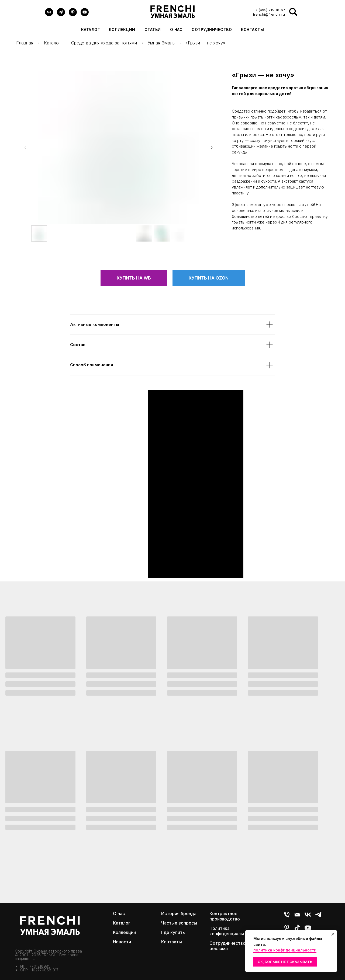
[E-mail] (297, 917)
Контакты (252, 29)
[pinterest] (73, 15)
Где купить (173, 932)
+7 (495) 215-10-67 (269, 10)
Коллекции (124, 932)
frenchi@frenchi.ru (269, 14)
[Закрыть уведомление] (333, 934)
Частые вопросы (179, 923)
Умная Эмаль (161, 43)
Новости (122, 942)
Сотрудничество (212, 29)
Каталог (52, 43)
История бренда (179, 913)
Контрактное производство (225, 916)
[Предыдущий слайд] (26, 148)
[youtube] (85, 15)
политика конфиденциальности (285, 950)
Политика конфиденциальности (232, 931)
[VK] (49, 15)
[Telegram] (61, 15)
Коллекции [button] (122, 29)
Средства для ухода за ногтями (104, 43)
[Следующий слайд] (212, 148)
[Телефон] (287, 917)
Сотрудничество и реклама (229, 946)
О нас (176, 29)
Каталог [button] (91, 29)
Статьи (153, 29)
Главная (25, 43)
